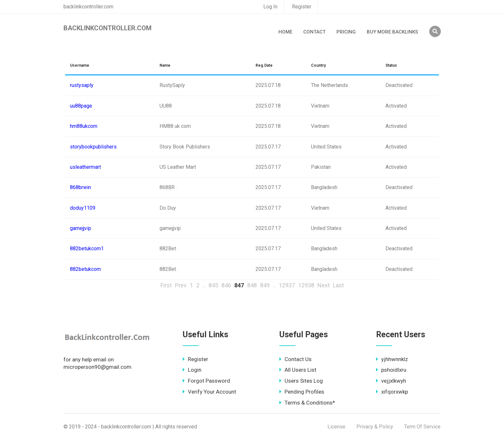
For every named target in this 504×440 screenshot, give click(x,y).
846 (226, 285)
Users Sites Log (301, 381)
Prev (181, 285)
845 (213, 285)
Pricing (346, 32)
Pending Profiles (302, 392)
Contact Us (296, 359)
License (336, 427)
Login (192, 370)
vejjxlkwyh (391, 381)
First (166, 285)
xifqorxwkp (392, 392)
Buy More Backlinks (392, 32)
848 (252, 285)
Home (285, 32)
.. (204, 285)
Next (324, 285)
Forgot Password (206, 381)
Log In (270, 7)
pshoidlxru (391, 370)
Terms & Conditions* (307, 403)
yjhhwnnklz (392, 359)
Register (302, 7)
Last (338, 285)
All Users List (298, 370)
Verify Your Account (209, 392)
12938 (306, 285)
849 (265, 285)
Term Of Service (422, 427)
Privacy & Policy (375, 427)
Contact (314, 32)
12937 (287, 285)
